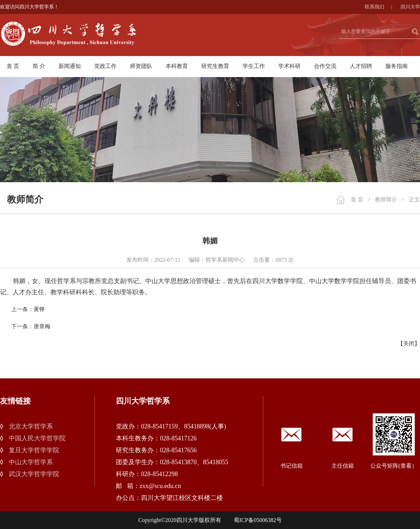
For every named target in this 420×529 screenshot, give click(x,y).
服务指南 (397, 66)
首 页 (13, 66)
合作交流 (325, 66)
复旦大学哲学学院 (34, 450)
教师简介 (386, 200)
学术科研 (289, 66)
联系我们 (382, 7)
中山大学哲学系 (31, 462)
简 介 (39, 66)
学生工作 (254, 66)
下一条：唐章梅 (31, 326)
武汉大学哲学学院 (34, 474)
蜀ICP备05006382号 (258, 520)
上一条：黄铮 (28, 309)
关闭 (409, 343)
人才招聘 (361, 66)
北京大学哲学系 (31, 426)
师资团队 (141, 66)
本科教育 (177, 66)
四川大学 (410, 7)
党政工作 (105, 66)
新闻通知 (70, 66)
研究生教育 (215, 66)
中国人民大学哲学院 (37, 438)
